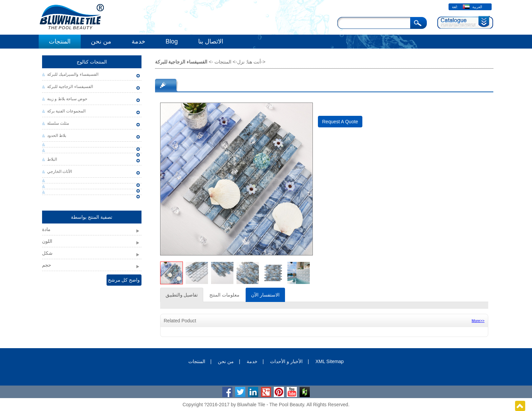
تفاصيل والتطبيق (182, 295)
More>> (478, 321)
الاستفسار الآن (265, 295)
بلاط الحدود (57, 136)
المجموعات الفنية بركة (66, 111)
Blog (172, 41)
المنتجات (60, 41)
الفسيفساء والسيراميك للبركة (73, 74)
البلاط (52, 159)
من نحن (101, 41)
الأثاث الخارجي (60, 172)
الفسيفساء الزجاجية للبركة (70, 87)
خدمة (138, 41)
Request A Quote (340, 122)
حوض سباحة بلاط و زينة (67, 99)
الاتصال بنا (211, 41)
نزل (241, 62)
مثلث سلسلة (58, 123)
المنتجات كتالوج (92, 62)
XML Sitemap (330, 361)
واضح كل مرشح (124, 280)
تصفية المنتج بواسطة (92, 217)
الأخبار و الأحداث (286, 361)
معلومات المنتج (224, 295)
